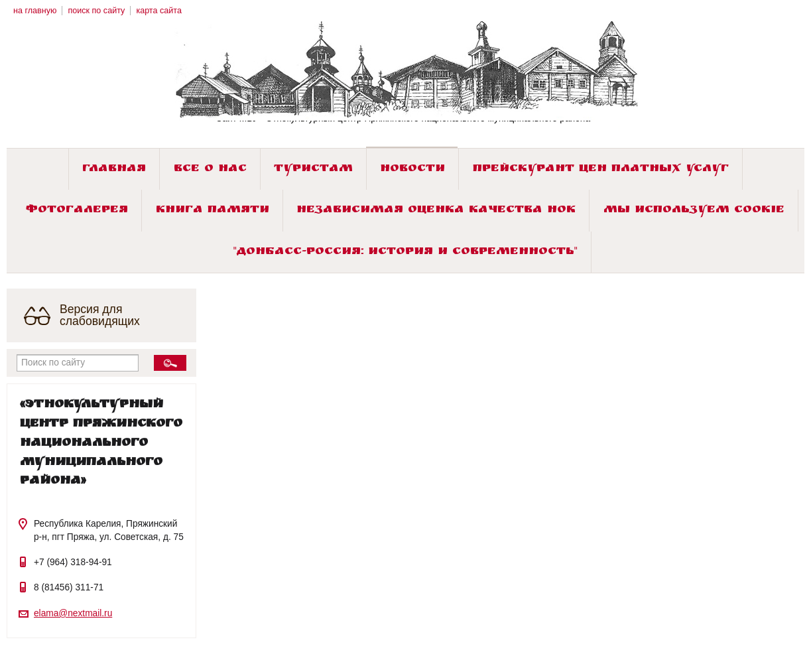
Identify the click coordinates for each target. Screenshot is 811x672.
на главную (35, 11)
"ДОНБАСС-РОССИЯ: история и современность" (405, 252)
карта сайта (159, 11)
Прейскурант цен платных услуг (601, 169)
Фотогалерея (77, 211)
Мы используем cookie (694, 211)
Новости (412, 169)
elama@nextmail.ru (73, 613)
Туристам (313, 169)
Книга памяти (213, 211)
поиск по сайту (96, 11)
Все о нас (210, 169)
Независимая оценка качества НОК (436, 211)
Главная (114, 169)
